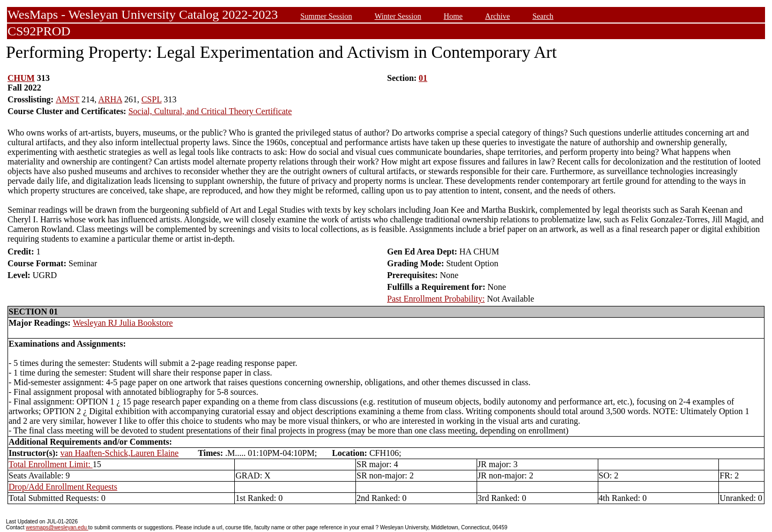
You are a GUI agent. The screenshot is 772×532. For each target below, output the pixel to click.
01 (423, 78)
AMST (68, 99)
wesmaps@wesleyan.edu (57, 527)
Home (453, 16)
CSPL (152, 99)
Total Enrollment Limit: (51, 464)
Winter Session (398, 16)
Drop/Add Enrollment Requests (63, 487)
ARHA (110, 99)
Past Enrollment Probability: (436, 299)
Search (543, 16)
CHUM (21, 78)
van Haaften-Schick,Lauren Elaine (119, 453)
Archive (498, 16)
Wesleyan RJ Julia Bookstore (123, 323)
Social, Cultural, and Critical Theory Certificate (210, 111)
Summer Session (326, 16)
